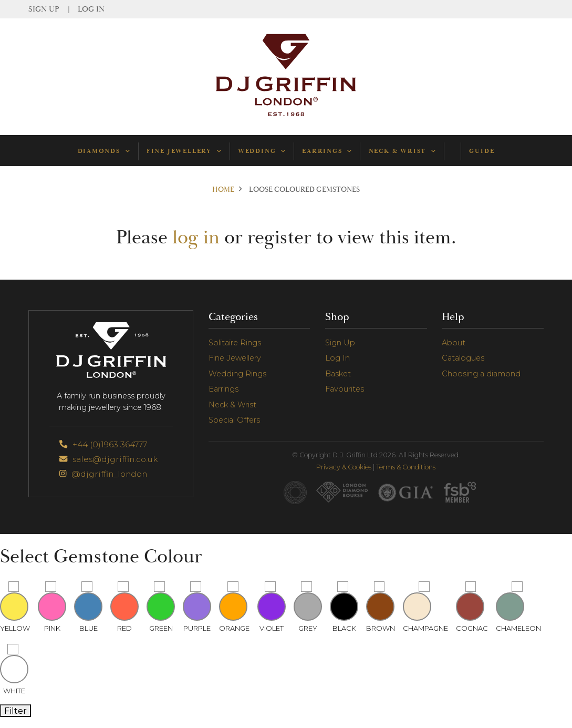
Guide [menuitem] (482, 151)
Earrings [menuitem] (327, 151)
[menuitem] (452, 151)
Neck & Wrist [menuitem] (402, 151)
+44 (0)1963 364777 (103, 444)
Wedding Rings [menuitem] (237, 374)
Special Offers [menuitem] (234, 420)
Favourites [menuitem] (345, 389)
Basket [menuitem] (338, 374)
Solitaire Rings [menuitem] (235, 343)
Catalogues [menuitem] (463, 358)
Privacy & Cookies (344, 467)
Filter (15, 711)
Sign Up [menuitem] (44, 9)
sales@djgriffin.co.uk (108, 459)
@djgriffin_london (103, 474)
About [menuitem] (454, 343)
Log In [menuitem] (91, 9)
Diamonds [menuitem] (104, 151)
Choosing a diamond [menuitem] (481, 374)
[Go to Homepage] (286, 116)
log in (196, 238)
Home (223, 190)
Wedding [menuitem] (262, 151)
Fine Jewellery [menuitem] (184, 151)
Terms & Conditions (406, 467)
